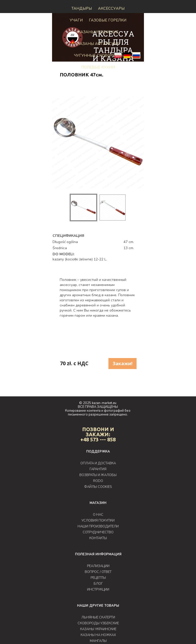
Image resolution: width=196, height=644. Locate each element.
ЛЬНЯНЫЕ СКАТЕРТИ (98, 617)
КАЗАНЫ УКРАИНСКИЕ (98, 629)
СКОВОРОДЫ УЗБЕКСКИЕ (98, 623)
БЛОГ (98, 584)
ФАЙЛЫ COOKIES (98, 487)
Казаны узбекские (98, 32)
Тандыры (82, 8)
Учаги (76, 20)
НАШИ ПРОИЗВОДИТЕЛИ (98, 526)
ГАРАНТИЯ (98, 469)
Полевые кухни (98, 67)
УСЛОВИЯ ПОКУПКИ (98, 521)
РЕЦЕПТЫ (98, 578)
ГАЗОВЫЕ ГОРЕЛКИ (108, 20)
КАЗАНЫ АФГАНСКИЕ (98, 44)
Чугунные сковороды (98, 55)
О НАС (98, 515)
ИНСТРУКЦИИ (98, 590)
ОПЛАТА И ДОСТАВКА (98, 463)
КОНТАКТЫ (98, 538)
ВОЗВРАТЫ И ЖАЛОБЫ (98, 475)
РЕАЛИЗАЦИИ (98, 566)
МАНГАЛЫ (98, 641)
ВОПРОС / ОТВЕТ (98, 572)
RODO (98, 481)
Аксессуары (111, 8)
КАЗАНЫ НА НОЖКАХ (98, 635)
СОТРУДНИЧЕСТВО (98, 532)
